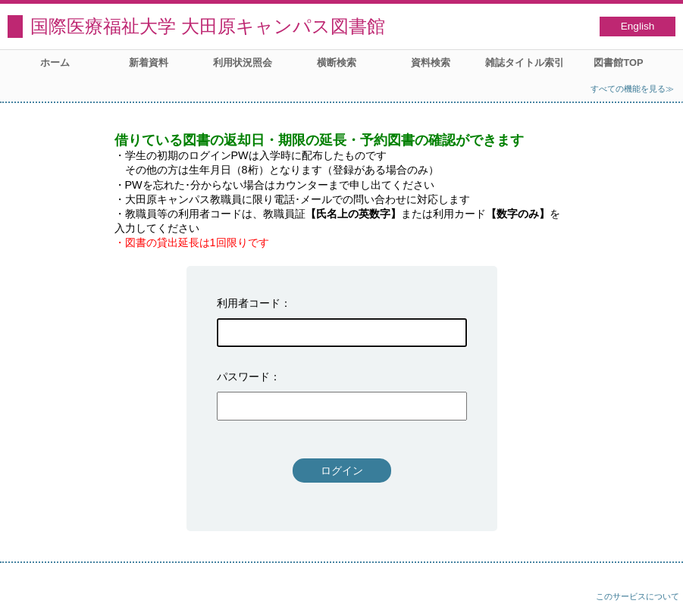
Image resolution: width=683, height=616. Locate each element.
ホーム (55, 63)
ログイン (342, 471)
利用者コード (249, 303)
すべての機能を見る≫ (632, 89)
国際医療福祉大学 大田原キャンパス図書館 (208, 26)
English (638, 26)
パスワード (243, 377)
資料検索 (431, 63)
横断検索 (337, 63)
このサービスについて (638, 596)
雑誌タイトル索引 (525, 63)
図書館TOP (618, 63)
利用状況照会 (243, 63)
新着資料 (149, 63)
